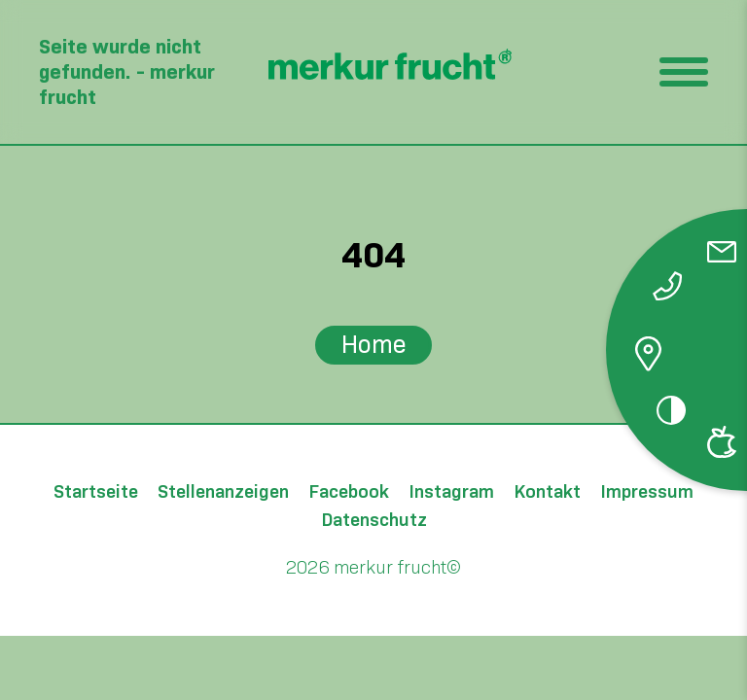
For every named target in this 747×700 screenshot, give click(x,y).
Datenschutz (374, 521)
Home (374, 344)
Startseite (96, 492)
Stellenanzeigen (223, 492)
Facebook (349, 492)
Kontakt (547, 492)
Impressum (647, 492)
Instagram (451, 492)
